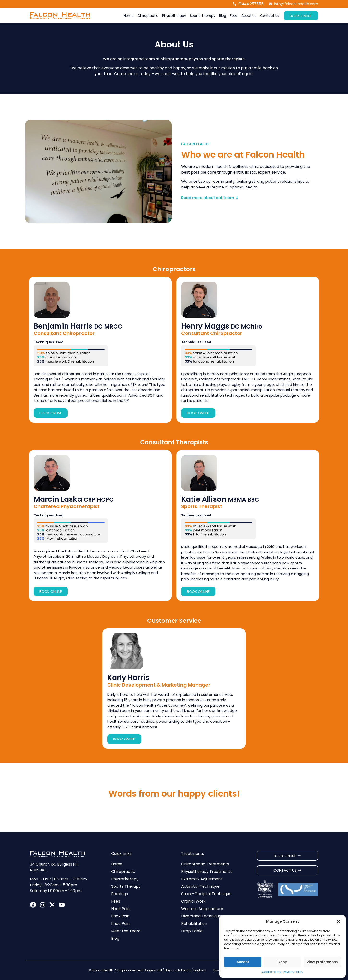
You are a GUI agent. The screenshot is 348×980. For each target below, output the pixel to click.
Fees (234, 16)
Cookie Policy (271, 972)
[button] (338, 921)
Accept (243, 962)
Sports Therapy (203, 16)
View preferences (322, 962)
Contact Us (270, 16)
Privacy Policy (293, 972)
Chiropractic (148, 16)
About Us (249, 16)
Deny (282, 962)
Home (129, 16)
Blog (223, 16)
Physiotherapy (174, 16)
